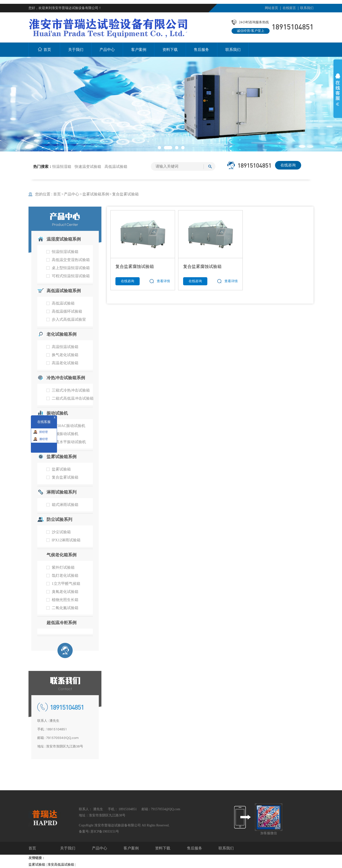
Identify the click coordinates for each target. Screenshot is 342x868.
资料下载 (163, 848)
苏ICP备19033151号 (105, 832)
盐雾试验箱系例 (96, 194)
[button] (159, 148)
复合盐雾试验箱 (125, 194)
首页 (59, 194)
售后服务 (195, 848)
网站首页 (271, 8)
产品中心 (71, 194)
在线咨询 (288, 165)
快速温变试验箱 (88, 167)
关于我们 (68, 848)
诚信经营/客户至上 (251, 31)
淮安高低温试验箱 (61, 865)
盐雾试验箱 (37, 865)
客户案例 (131, 848)
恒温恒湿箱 (62, 167)
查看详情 (163, 281)
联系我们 (307, 8)
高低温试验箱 (116, 167)
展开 (338, 90)
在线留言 (289, 8)
